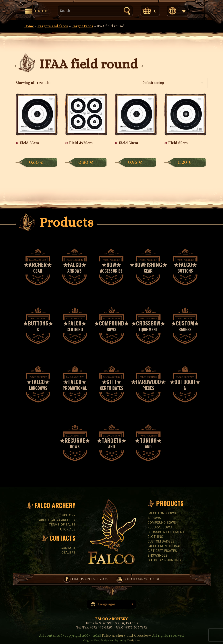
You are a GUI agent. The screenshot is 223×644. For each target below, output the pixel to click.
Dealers (68, 553)
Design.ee (134, 640)
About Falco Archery (57, 520)
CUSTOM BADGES (161, 541)
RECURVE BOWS (160, 527)
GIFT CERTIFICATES (162, 551)
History (69, 515)
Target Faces (82, 26)
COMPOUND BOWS (162, 523)
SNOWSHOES (158, 555)
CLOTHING (155, 537)
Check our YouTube (142, 579)
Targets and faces (53, 26)
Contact (68, 548)
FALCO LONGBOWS (162, 513)
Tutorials (67, 529)
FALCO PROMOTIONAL (164, 546)
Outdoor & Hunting (164, 560)
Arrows (154, 518)
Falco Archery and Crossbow (126, 635)
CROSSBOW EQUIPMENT (166, 532)
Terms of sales (62, 525)
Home (29, 26)
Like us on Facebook (90, 579)
